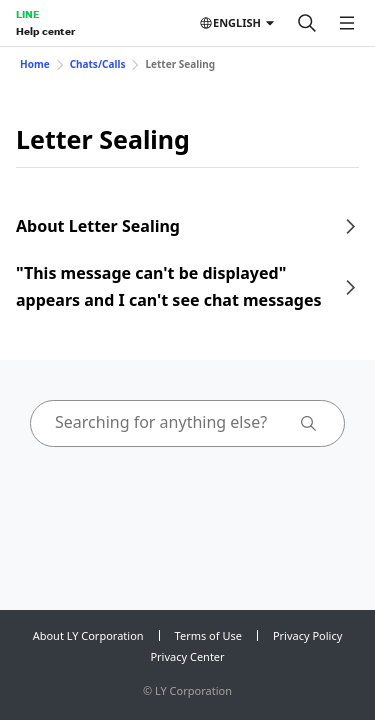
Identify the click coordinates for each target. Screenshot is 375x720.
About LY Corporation (88, 635)
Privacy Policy (307, 635)
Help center (45, 31)
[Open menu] (347, 23)
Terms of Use (208, 635)
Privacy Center (187, 656)
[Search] (307, 23)
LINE (27, 14)
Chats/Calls (98, 64)
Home (35, 64)
